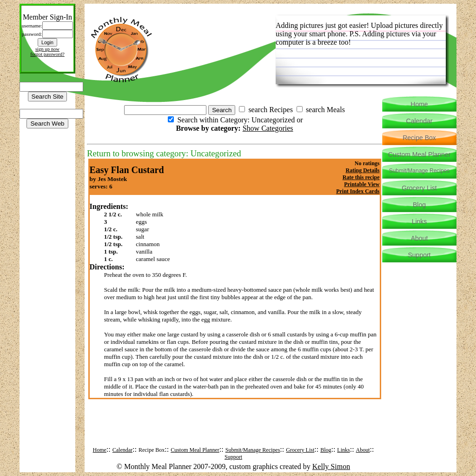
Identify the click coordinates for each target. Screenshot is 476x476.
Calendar (122, 450)
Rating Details (363, 170)
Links (343, 450)
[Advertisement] (235, 430)
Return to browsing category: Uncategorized (164, 153)
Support (233, 457)
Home (100, 450)
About (363, 450)
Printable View (362, 184)
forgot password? (47, 54)
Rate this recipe (361, 177)
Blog (326, 450)
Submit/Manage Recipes (253, 450)
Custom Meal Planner (195, 450)
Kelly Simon (331, 466)
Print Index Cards (358, 191)
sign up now (47, 49)
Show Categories (268, 128)
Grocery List (300, 450)
